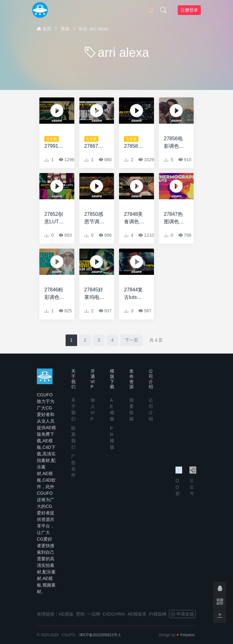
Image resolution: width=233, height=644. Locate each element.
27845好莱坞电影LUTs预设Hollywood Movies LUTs (95, 294)
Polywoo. (188, 635)
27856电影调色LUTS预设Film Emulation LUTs (175, 143)
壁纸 (80, 614)
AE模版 (66, 614)
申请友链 (182, 614)
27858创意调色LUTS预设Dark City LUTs (135, 143)
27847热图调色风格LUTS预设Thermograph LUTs (175, 218)
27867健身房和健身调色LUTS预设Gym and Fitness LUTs (94, 143)
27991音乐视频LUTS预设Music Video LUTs (54, 143)
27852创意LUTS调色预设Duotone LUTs (54, 218)
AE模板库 (137, 614)
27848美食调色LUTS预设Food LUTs (134, 218)
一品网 (94, 614)
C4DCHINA (114, 614)
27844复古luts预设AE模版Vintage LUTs (135, 294)
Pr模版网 (158, 614)
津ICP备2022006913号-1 (100, 635)
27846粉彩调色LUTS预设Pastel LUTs (54, 294)
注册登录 (189, 10)
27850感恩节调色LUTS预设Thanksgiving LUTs (95, 218)
